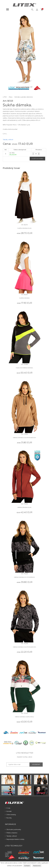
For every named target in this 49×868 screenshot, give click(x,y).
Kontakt (8, 811)
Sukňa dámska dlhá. (24, 228)
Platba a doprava (11, 833)
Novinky (8, 818)
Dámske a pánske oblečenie (24, 97)
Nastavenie (37, 866)
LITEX (5, 97)
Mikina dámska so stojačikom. (24, 577)
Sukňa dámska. (24, 298)
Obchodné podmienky (13, 830)
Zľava (11, 97)
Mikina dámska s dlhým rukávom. (25, 438)
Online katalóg (10, 815)
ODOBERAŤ (36, 764)
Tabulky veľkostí (8, 140)
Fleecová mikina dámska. (24, 368)
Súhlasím (27, 866)
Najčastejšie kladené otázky (15, 839)
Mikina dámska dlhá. (24, 507)
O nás (8, 808)
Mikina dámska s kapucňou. (25, 717)
